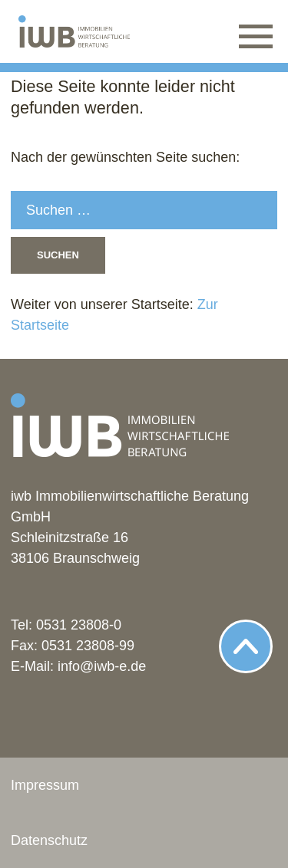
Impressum (45, 785)
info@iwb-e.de (102, 666)
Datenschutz (49, 840)
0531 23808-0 (79, 625)
